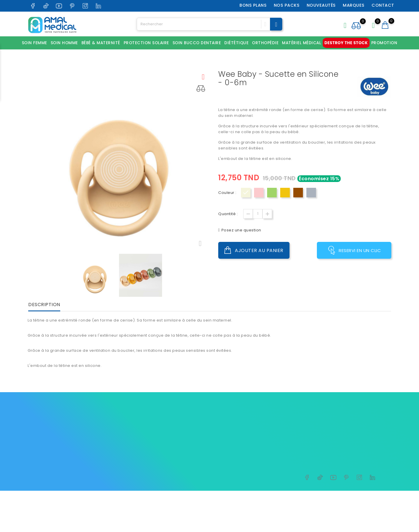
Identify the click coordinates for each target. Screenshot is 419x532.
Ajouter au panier (254, 250)
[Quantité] (258, 214)
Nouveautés (321, 5)
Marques (354, 5)
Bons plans (253, 5)
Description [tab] (44, 305)
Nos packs (287, 5)
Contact (383, 5)
